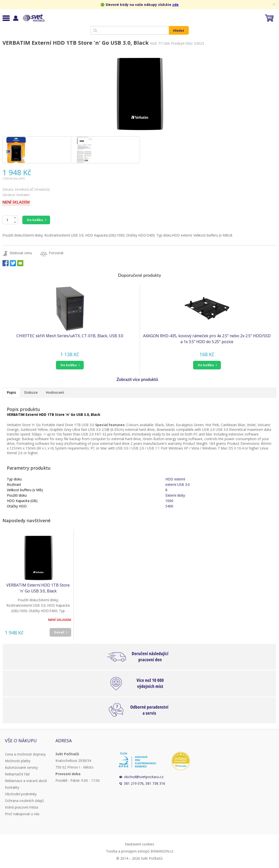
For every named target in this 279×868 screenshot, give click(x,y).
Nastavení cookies (139, 844)
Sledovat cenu (21, 253)
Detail (59, 632)
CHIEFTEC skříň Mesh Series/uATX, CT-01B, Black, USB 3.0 (70, 336)
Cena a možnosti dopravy (25, 754)
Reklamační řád (17, 774)
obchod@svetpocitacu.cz (144, 777)
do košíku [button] (69, 365)
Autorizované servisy (21, 767)
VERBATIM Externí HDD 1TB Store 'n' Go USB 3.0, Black (38, 588)
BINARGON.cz (162, 851)
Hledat (179, 30)
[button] (70, 365)
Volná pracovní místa (21, 807)
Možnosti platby (18, 761)
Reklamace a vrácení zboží (26, 781)
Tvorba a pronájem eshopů (128, 851)
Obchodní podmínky (21, 794)
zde (175, 5)
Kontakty (12, 787)
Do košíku (35, 220)
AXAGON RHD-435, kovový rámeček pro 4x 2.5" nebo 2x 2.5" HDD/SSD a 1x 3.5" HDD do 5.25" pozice (207, 339)
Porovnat (56, 253)
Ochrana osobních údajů (24, 801)
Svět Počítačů (33, 18)
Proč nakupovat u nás (22, 814)
